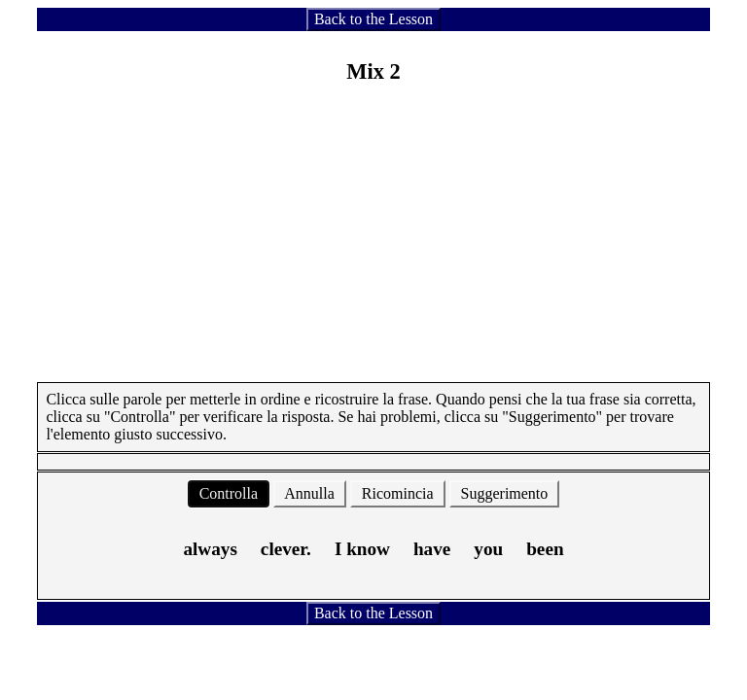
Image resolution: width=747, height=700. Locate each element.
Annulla (310, 493)
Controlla (229, 493)
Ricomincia (398, 493)
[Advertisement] (374, 246)
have (432, 549)
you (488, 549)
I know (362, 549)
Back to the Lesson (373, 19)
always (210, 549)
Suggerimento (505, 493)
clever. (286, 549)
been (545, 549)
